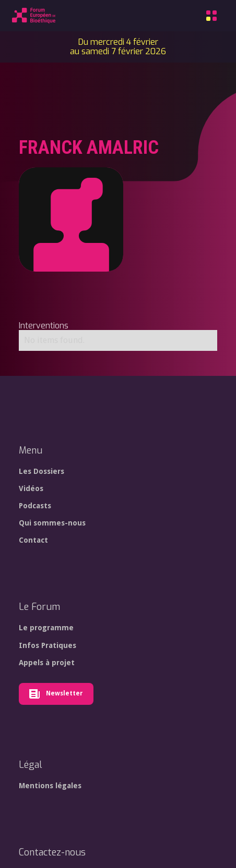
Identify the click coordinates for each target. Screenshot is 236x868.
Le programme (46, 628)
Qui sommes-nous (52, 523)
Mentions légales (50, 786)
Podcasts (35, 506)
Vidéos (31, 488)
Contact (33, 540)
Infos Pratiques (48, 645)
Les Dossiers (42, 471)
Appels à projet (47, 663)
